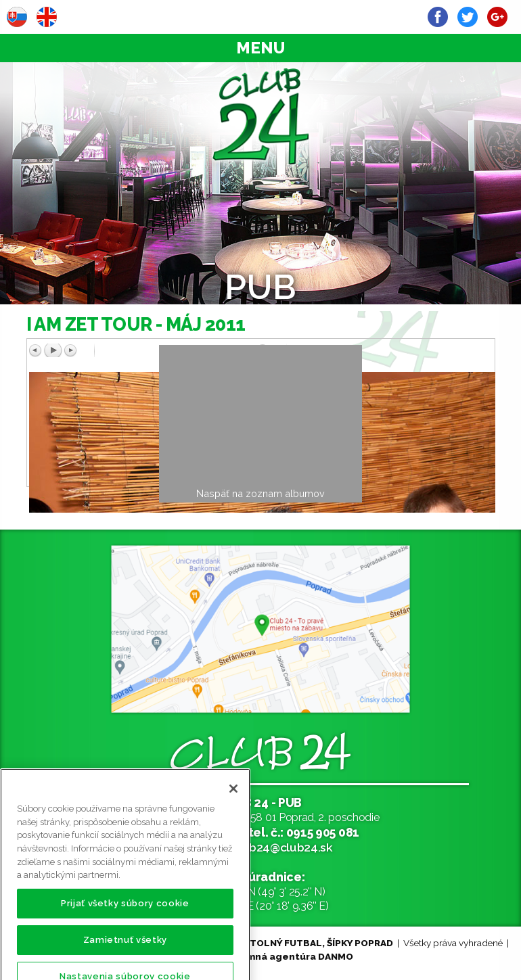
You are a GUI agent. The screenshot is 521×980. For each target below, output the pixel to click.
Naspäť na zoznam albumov (260, 493)
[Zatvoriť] (233, 801)
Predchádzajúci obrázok (143, 350)
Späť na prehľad (379, 365)
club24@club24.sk (282, 847)
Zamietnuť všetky (126, 952)
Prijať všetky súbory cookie (125, 915)
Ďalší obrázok (369, 350)
